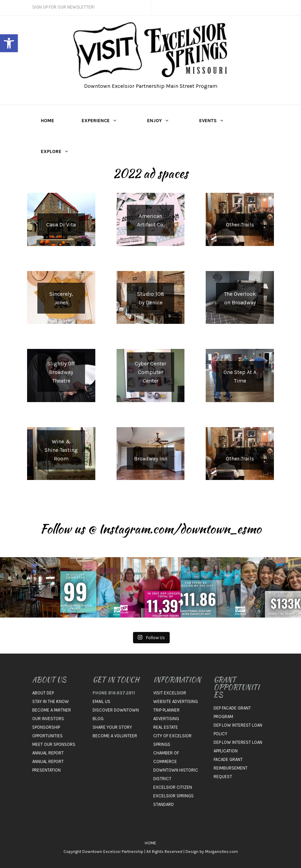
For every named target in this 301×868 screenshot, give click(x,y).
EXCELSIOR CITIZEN (173, 787)
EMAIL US (101, 701)
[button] (9, 43)
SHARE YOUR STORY (112, 727)
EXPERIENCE (96, 121)
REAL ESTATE (166, 727)
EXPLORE (51, 151)
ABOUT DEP (43, 693)
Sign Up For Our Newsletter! (63, 7)
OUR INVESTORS (48, 719)
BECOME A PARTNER (52, 710)
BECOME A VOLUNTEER (115, 736)
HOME (47, 121)
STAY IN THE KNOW (51, 701)
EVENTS (208, 121)
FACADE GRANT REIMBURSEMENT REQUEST (231, 768)
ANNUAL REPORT (48, 753)
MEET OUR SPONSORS (54, 744)
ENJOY (154, 121)
